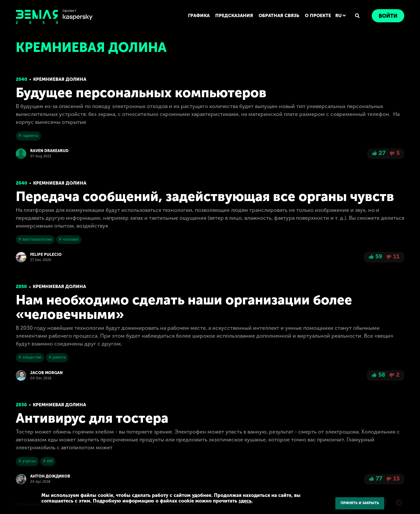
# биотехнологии (35, 239)
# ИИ (48, 461)
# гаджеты (28, 136)
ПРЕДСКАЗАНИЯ (234, 16)
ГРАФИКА (199, 16)
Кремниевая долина (60, 79)
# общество (30, 357)
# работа (57, 357)
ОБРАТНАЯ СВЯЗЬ (279, 16)
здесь (245, 501)
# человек (69, 239)
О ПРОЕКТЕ (318, 16)
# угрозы (27, 461)
